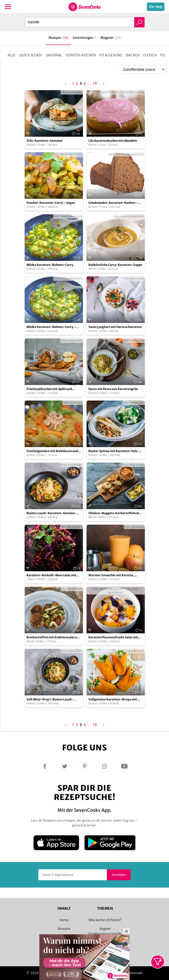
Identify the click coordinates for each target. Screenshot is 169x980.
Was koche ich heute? (105, 920)
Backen (133, 55)
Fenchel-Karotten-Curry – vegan (51, 203)
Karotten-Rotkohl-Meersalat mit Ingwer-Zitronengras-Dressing (51, 575)
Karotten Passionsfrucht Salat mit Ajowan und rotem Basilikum (113, 638)
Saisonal (54, 55)
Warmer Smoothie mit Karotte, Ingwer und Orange (111, 575)
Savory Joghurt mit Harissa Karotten (115, 327)
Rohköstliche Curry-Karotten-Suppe (115, 265)
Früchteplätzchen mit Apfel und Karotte (49, 389)
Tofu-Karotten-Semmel (44, 141)
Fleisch (150, 55)
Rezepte (64, 929)
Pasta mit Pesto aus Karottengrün (113, 389)
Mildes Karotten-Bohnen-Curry (50, 265)
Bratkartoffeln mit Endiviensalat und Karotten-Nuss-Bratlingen (54, 638)
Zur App (156, 7)
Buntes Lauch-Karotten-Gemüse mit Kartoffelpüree (54, 513)
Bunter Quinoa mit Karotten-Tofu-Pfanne (114, 451)
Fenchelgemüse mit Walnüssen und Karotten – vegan (52, 451)
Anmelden (119, 875)
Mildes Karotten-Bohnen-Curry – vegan (51, 327)
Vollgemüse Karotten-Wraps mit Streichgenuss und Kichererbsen (113, 700)
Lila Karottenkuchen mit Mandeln (113, 141)
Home (64, 920)
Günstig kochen (81, 55)
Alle (12, 55)
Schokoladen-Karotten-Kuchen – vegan (113, 203)
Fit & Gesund (111, 55)
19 (95, 84)
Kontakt (136, 973)
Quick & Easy (31, 55)
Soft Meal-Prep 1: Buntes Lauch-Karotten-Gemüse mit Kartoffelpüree (50, 700)
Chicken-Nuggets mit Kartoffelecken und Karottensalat (116, 513)
